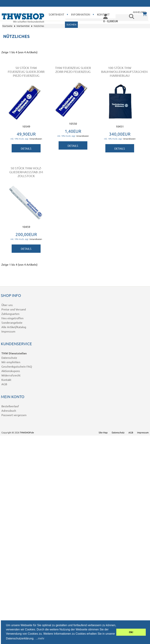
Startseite (7, 26)
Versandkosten (36, 139)
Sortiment (56, 14)
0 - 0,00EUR (111, 21)
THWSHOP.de (27, 432)
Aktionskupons (11, 371)
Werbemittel (23, 26)
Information (81, 14)
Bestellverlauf (10, 406)
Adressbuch (9, 410)
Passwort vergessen (14, 415)
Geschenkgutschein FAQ (17, 366)
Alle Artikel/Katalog (14, 327)
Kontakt (6, 380)
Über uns (7, 305)
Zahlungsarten (10, 314)
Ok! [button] (131, 632)
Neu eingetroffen (12, 318)
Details (26, 148)
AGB (4, 384)
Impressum (8, 331)
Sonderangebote (12, 322)
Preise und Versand (14, 309)
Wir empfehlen (11, 362)
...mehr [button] (40, 638)
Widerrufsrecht (11, 375)
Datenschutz (9, 358)
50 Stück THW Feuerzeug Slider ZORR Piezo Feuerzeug (26, 72)
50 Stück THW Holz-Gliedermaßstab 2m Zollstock (26, 172)
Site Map (103, 432)
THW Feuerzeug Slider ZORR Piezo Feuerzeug (73, 70)
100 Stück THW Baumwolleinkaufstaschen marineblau (124, 72)
